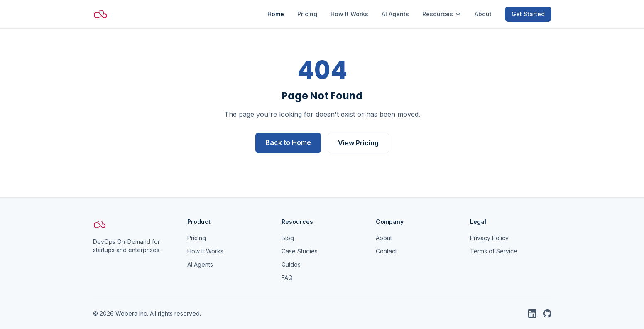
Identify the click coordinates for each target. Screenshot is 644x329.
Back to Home (288, 142)
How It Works (349, 14)
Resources (442, 14)
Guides (291, 264)
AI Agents (395, 14)
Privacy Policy (489, 238)
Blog (288, 238)
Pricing (307, 14)
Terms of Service (494, 251)
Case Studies (300, 251)
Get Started (528, 14)
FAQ (287, 278)
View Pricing (358, 143)
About (483, 14)
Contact (386, 251)
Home (276, 14)
